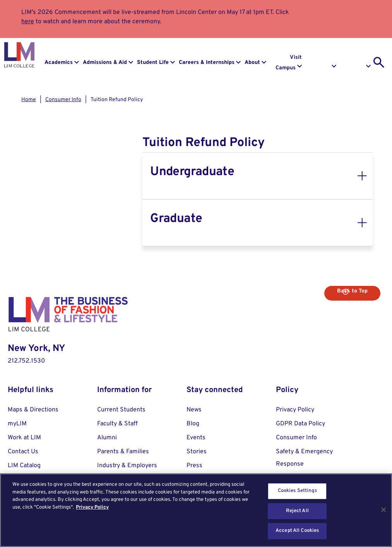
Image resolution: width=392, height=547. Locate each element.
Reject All (297, 511)
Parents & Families (123, 452)
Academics (59, 63)
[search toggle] (379, 62)
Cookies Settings (297, 491)
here (28, 22)
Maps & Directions (33, 410)
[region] (196, 510)
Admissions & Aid (105, 63)
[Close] (383, 510)
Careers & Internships (207, 63)
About (252, 63)
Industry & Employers (127, 466)
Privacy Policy (295, 410)
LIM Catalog (24, 466)
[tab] (258, 176)
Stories (197, 452)
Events (196, 438)
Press (194, 466)
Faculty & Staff (117, 424)
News (194, 410)
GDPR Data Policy (300, 424)
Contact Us (23, 452)
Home (29, 100)
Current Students (121, 410)
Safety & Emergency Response (304, 458)
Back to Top (352, 291)
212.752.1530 (26, 361)
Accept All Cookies (297, 531)
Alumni (107, 438)
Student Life (153, 63)
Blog (193, 424)
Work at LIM (24, 438)
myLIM (17, 424)
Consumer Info (63, 100)
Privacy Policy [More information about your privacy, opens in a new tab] (92, 507)
